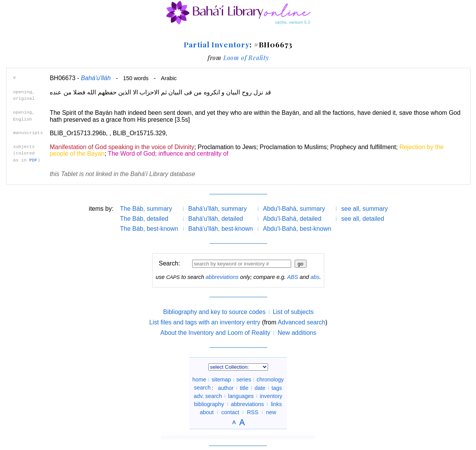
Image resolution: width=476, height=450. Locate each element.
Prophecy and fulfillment (363, 147)
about (207, 412)
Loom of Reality (246, 58)
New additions (297, 333)
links (276, 404)
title (244, 388)
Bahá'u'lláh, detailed (216, 219)
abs (315, 277)
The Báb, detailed (144, 219)
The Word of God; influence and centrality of (168, 154)
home (199, 379)
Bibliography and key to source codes (214, 312)
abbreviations (222, 277)
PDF (33, 160)
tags (277, 388)
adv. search (208, 396)
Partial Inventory (216, 44)
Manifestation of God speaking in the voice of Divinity (122, 147)
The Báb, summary (146, 209)
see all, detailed (363, 219)
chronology (270, 379)
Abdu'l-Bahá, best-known (297, 229)
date (260, 388)
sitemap (221, 379)
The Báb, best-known (149, 229)
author (226, 388)
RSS (253, 412)
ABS (292, 277)
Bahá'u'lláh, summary (218, 209)
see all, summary (365, 209)
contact (230, 412)
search (202, 388)
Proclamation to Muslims (293, 147)
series (244, 379)
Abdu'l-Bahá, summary (294, 209)
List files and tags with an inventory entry (205, 322)
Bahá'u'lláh (96, 78)
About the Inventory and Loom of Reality (215, 333)
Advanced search (302, 322)
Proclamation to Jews (227, 147)
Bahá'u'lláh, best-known (221, 229)
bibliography (209, 404)
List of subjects (293, 312)
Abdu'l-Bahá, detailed (292, 219)
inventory (271, 396)
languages (241, 396)
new (271, 412)
